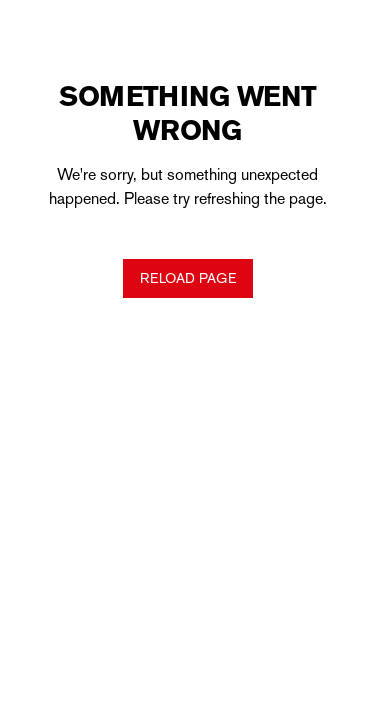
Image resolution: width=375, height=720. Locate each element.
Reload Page (188, 278)
